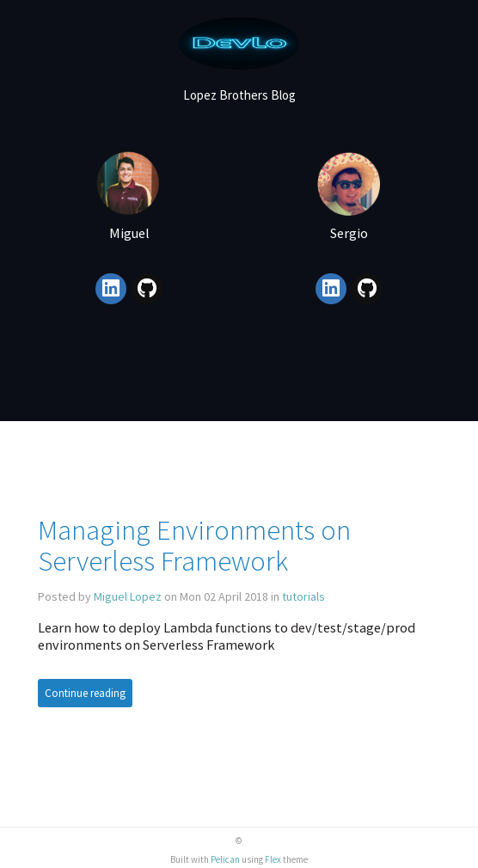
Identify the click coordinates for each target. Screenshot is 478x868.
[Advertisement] (239, 379)
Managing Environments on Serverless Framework (194, 545)
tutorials (303, 596)
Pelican (225, 859)
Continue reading (85, 693)
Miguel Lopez (128, 596)
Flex (273, 859)
